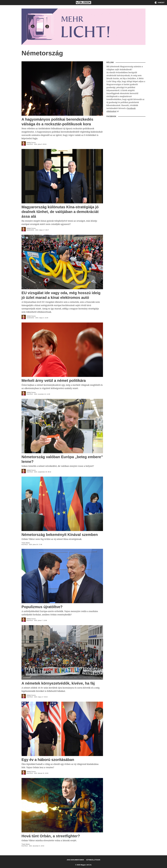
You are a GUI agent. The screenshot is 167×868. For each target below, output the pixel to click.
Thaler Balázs (26, 543)
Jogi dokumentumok (75, 860)
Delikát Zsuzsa (31, 143)
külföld (30, 144)
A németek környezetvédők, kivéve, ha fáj (58, 683)
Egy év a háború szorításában (48, 760)
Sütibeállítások (93, 860)
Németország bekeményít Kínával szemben (60, 535)
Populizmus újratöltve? (42, 607)
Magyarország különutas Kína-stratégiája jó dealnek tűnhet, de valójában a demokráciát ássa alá (60, 212)
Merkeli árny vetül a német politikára (54, 380)
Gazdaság (30, 230)
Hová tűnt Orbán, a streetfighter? (51, 836)
